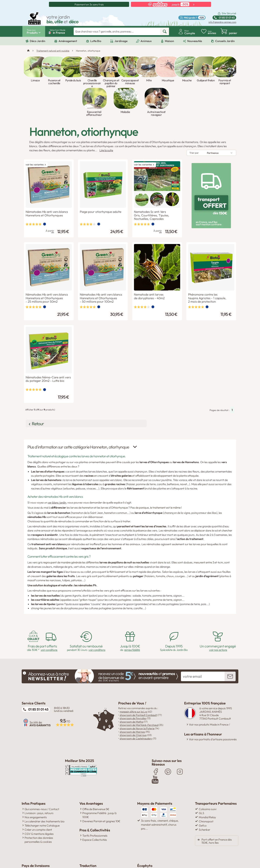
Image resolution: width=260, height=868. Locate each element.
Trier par (194, 127)
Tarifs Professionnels (95, 806)
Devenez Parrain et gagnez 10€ (101, 791)
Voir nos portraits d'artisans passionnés (213, 711)
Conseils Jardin (225, 41)
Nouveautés (195, 41)
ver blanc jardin (57, 473)
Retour (41, 396)
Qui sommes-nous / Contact (42, 779)
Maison (169, 41)
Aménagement (68, 41)
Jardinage (121, 41)
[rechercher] (165, 31)
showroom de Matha (131, 693)
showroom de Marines (132, 703)
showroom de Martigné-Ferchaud (139, 696)
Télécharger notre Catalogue (42, 796)
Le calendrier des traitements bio (45, 792)
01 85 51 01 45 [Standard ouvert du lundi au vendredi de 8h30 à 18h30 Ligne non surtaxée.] (227, 18)
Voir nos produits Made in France (209, 696)
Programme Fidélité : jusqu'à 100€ (99, 785)
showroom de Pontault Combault (138, 686)
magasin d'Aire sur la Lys (133, 683)
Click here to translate (96, 841)
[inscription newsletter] (230, 647)
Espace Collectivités (95, 810)
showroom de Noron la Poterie (137, 699)
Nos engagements (36, 787)
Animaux (146, 41)
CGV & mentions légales (39, 804)
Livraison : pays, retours (39, 783)
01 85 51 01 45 (38, 680)
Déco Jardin (38, 41)
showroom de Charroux (133, 706)
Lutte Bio (96, 41)
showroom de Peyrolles (133, 689)
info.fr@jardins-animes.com (222, 22)
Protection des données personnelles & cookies (39, 810)
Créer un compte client (38, 800)
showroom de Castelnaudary (136, 709)
